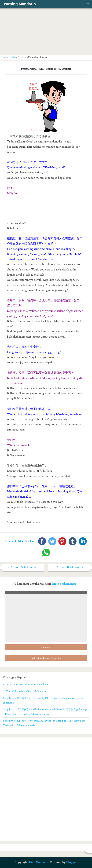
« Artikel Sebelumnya (22, 567)
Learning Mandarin (19, 4)
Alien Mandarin (38, 862)
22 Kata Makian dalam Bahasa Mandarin (25, 691)
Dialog (13, 57)
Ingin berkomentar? (65, 584)
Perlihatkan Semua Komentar (46, 658)
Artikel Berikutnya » (70, 567)
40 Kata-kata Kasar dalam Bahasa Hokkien (26, 685)
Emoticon (46, 647)
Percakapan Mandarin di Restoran (46, 69)
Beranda (4, 57)
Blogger (72, 862)
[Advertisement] (46, 31)
